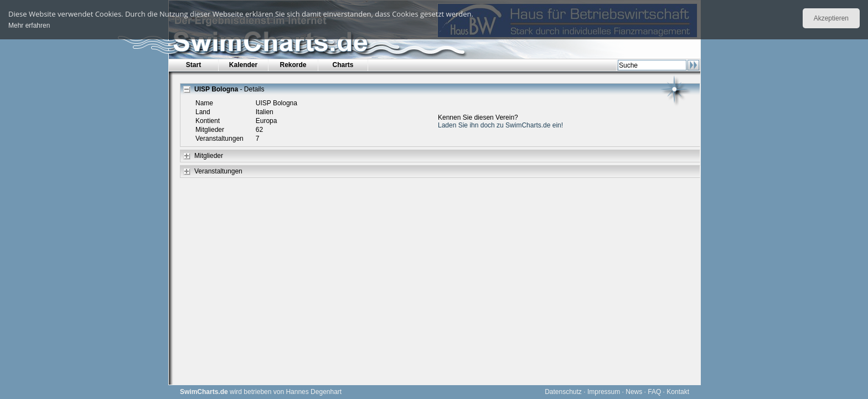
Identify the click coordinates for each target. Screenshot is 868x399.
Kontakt (678, 392)
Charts (343, 65)
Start (193, 65)
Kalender (243, 65)
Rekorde (293, 65)
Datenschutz (563, 392)
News (634, 392)
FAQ (654, 392)
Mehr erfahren (29, 25)
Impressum (604, 392)
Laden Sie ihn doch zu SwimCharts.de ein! (500, 125)
